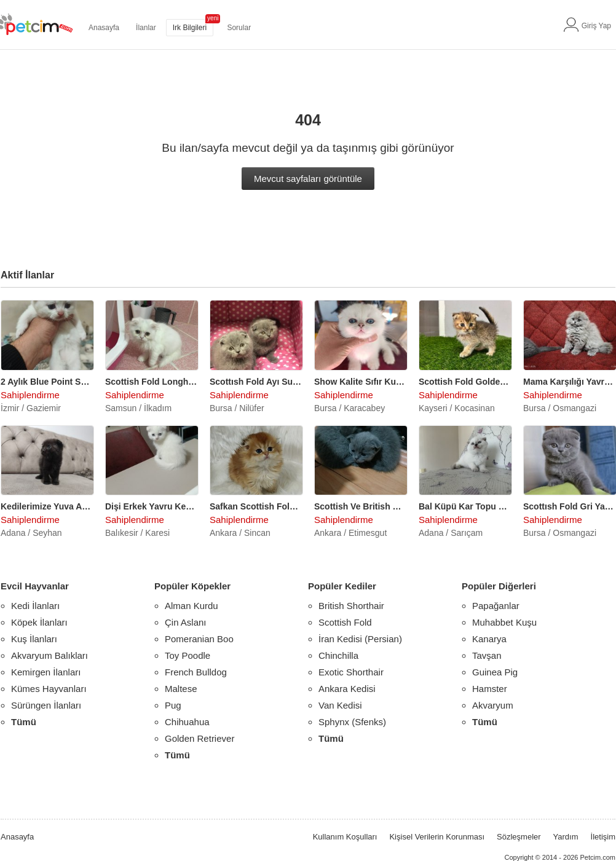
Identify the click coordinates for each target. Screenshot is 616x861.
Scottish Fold (345, 622)
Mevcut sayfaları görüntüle (308, 179)
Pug (173, 705)
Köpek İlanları (39, 622)
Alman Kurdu (192, 606)
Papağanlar (496, 606)
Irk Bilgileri (190, 28)
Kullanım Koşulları (345, 837)
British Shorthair (351, 606)
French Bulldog (196, 672)
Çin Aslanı (186, 622)
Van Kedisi (340, 705)
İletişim (603, 837)
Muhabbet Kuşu (504, 622)
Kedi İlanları (35, 606)
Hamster (490, 689)
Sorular (239, 28)
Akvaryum (493, 705)
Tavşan (487, 655)
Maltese (181, 689)
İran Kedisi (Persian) (360, 639)
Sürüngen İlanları (46, 705)
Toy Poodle (188, 655)
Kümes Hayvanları (49, 689)
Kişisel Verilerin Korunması (437, 837)
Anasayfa (104, 28)
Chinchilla (338, 655)
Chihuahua (187, 722)
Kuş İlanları (34, 639)
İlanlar (146, 28)
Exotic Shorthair (351, 672)
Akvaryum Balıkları (49, 655)
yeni (213, 18)
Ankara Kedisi (347, 689)
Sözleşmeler (519, 837)
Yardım (566, 837)
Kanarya (489, 639)
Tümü (24, 722)
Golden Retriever (199, 738)
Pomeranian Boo (199, 639)
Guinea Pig (495, 672)
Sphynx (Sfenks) (352, 722)
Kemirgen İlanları (46, 672)
